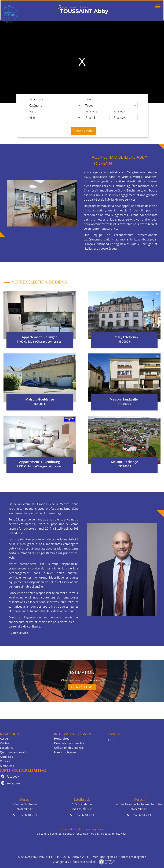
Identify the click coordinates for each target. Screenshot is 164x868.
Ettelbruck (82, 799)
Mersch (25, 799)
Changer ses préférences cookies (74, 862)
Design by (106, 862)
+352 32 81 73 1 (27, 815)
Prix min (92, 112)
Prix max (120, 112)
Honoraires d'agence (132, 857)
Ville (33, 112)
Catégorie (37, 100)
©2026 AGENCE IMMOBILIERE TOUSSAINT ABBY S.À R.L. (54, 857)
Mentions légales (104, 857)
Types (89, 100)
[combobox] (55, 105)
